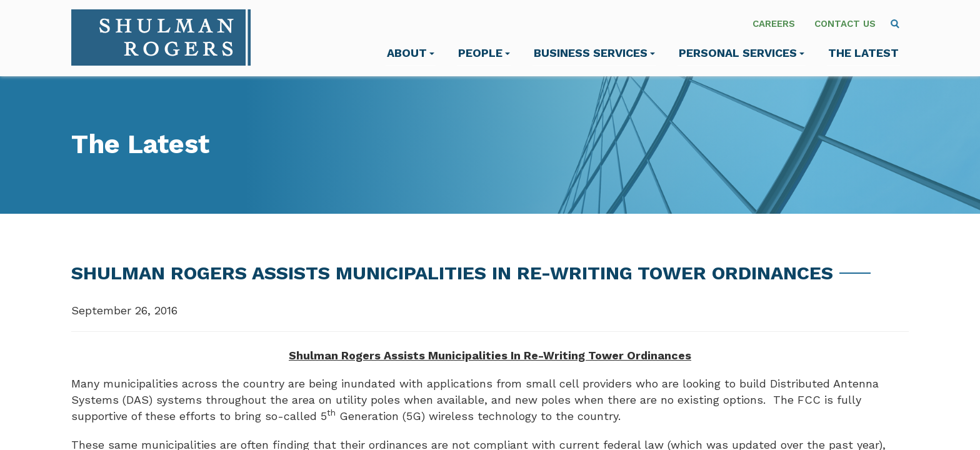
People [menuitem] (484, 53)
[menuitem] (895, 24)
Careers (774, 24)
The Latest (863, 53)
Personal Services (742, 53)
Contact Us (845, 24)
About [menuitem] (411, 53)
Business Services (594, 53)
